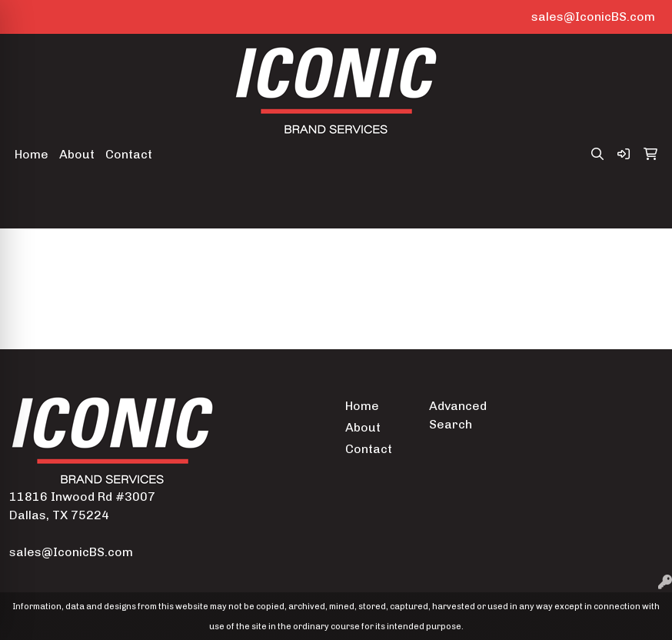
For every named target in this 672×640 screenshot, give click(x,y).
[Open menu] (641, 206)
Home (32, 154)
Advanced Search (458, 415)
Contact (129, 154)
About (77, 154)
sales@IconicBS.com (593, 17)
